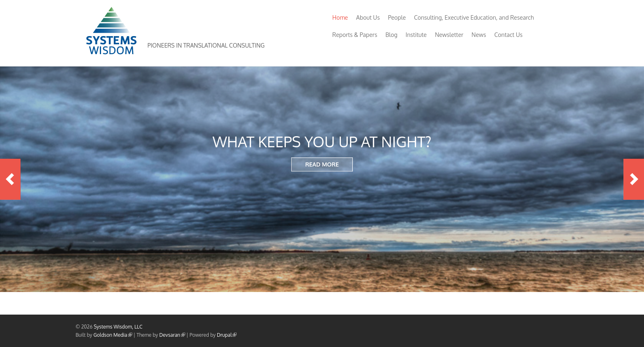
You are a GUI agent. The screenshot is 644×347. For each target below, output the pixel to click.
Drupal (227, 335)
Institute (416, 35)
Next (634, 179)
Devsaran (172, 335)
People (397, 17)
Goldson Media (113, 335)
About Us (368, 17)
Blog (391, 35)
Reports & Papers (355, 35)
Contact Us (509, 35)
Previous (10, 179)
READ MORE (322, 164)
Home (340, 17)
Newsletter (449, 35)
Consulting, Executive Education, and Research (474, 17)
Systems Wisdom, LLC (118, 327)
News (479, 35)
